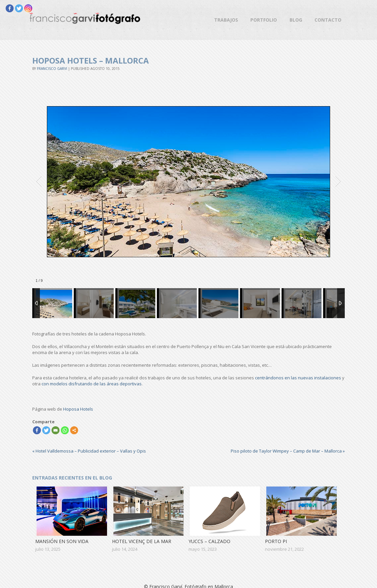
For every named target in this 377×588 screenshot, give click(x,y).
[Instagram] (28, 8)
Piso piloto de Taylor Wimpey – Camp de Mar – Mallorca (288, 451)
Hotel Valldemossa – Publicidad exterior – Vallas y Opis (89, 451)
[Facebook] (10, 8)
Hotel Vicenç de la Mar (142, 541)
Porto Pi (276, 541)
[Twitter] (19, 8)
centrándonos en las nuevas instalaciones (298, 378)
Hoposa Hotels (78, 409)
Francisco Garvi (52, 69)
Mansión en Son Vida (62, 541)
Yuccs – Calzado (209, 541)
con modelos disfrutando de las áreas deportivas (92, 384)
